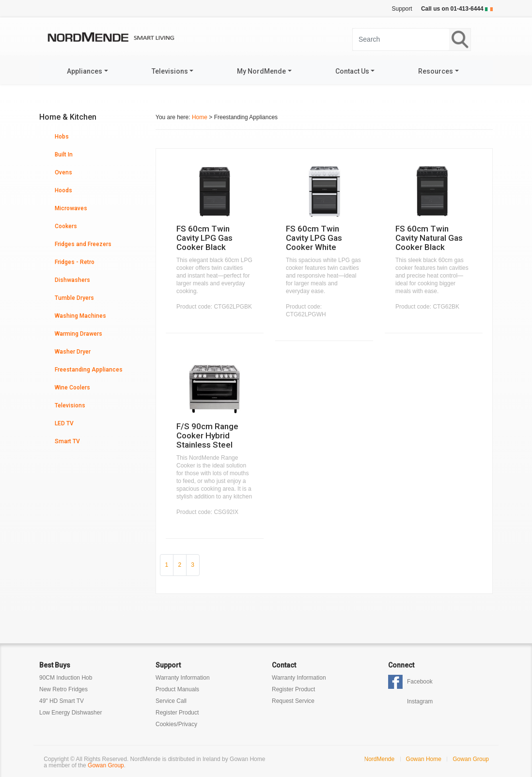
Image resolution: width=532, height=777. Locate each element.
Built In (64, 155)
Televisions (70, 405)
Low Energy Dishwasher (70, 713)
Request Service (293, 701)
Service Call (171, 701)
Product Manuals (177, 689)
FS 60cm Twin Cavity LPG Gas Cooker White (314, 238)
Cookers (66, 226)
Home (200, 117)
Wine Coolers (72, 388)
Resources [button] (436, 71)
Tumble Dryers (74, 298)
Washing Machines (80, 316)
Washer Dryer (73, 352)
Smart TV (67, 441)
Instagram (420, 701)
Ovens (63, 172)
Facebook (420, 682)
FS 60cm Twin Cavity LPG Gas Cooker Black (204, 238)
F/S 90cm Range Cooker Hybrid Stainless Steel (207, 435)
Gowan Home (424, 759)
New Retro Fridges (63, 689)
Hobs (62, 137)
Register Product (177, 713)
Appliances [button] (85, 71)
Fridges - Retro (75, 262)
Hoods (63, 190)
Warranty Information (183, 678)
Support (402, 9)
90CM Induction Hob (66, 678)
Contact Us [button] (352, 71)
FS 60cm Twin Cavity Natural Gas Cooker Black (429, 238)
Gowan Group (106, 765)
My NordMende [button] (261, 71)
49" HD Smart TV (62, 701)
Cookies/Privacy (176, 724)
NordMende (380, 759)
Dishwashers (72, 280)
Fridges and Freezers (83, 244)
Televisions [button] (170, 71)
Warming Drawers (78, 334)
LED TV (64, 423)
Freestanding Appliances (89, 370)
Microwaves (71, 208)
